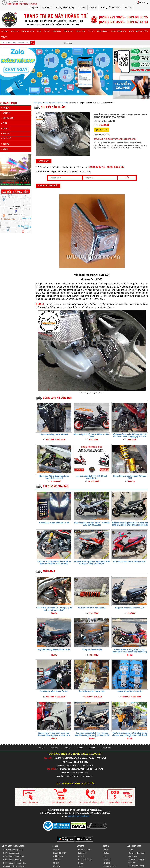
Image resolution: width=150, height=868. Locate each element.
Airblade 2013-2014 (60, 103)
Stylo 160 (57, 850)
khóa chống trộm (138, 31)
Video (4, 37)
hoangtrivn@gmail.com (78, 816)
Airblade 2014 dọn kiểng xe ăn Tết (54, 523)
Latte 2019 (82, 853)
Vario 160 (57, 860)
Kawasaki (68, 31)
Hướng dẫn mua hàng (111, 7)
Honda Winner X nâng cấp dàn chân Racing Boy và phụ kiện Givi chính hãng (130, 651)
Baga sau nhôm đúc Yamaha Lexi (130, 608)
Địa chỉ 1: (49, 758)
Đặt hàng (104, 130)
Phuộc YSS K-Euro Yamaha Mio (92, 608)
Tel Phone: (67, 762)
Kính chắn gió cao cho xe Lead (92, 691)
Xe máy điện (28, 31)
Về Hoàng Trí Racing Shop (13, 850)
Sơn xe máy (133, 856)
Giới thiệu (47, 7)
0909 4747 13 (97, 167)
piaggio (57, 31)
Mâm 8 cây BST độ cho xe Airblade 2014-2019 (92, 435)
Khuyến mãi (106, 748)
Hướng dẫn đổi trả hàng (12, 860)
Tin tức (93, 7)
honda (5, 31)
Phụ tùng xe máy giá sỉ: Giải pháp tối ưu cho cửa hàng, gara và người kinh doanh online (130, 735)
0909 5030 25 (115, 167)
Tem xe (91, 31)
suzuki (47, 31)
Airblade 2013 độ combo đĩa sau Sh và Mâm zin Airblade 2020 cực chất (54, 562)
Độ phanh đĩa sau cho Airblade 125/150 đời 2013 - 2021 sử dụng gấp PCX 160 (130, 435)
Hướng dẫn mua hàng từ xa (14, 856)
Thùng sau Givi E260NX (92, 650)
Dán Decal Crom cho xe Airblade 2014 (130, 561)
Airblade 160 (58, 856)
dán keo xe (103, 31)
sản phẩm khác (119, 31)
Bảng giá (81, 31)
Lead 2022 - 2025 (60, 853)
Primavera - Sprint (110, 866)
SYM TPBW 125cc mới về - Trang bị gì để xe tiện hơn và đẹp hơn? (54, 609)
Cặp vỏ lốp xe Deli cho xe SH (130, 691)
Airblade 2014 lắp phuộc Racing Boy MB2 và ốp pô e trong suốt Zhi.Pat (92, 562)
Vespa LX (107, 860)
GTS (105, 856)
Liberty (106, 850)
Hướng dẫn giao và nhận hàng (15, 863)
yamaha (15, 31)
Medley (106, 853)
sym (39, 31)
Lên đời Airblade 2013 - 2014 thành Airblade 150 (92, 477)
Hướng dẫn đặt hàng (11, 853)
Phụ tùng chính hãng (136, 866)
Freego (81, 856)
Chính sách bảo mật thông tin (14, 866)
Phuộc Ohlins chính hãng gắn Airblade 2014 (130, 477)
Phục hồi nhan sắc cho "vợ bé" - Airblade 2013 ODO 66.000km (92, 524)
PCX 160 (57, 866)
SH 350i (56, 863)
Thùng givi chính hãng (137, 853)
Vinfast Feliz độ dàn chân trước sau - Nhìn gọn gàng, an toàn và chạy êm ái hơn (54, 735)
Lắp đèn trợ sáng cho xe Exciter (54, 691)
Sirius (80, 866)
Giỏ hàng (144, 3)
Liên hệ (129, 7)
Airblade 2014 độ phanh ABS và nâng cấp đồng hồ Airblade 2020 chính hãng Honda (130, 524)
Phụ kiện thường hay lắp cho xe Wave (54, 650)
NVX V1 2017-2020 (85, 860)
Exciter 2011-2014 (85, 850)
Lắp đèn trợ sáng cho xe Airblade (54, 434)
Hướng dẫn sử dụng (65, 7)
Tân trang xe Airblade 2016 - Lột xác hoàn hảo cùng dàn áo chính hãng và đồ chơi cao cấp (92, 735)
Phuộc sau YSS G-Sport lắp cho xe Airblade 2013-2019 (54, 477)
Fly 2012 (107, 863)
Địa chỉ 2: (51, 769)
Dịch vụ (82, 7)
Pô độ (131, 850)
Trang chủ (33, 7)
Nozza (81, 863)
